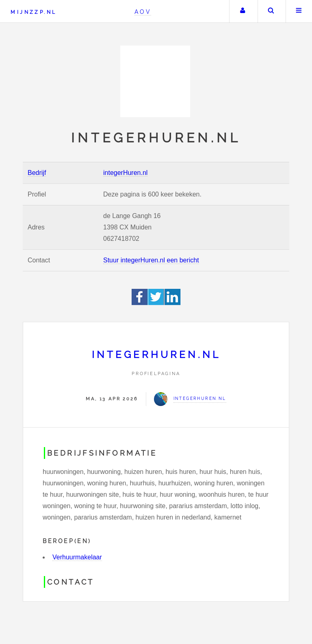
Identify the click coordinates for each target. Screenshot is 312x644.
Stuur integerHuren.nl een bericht (151, 260)
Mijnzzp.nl (34, 12)
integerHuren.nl (125, 173)
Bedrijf (37, 173)
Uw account (243, 11)
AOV (143, 12)
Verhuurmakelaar (77, 557)
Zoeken (271, 11)
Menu (299, 11)
